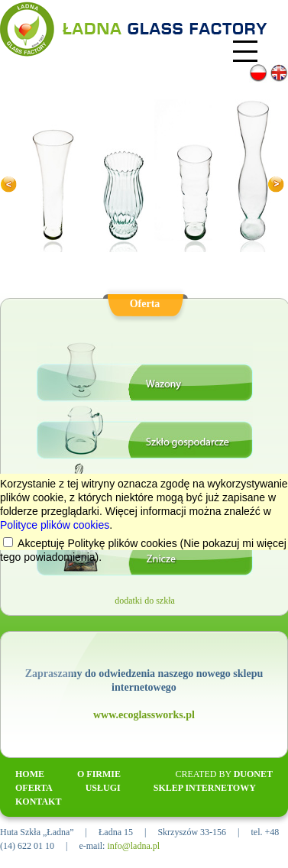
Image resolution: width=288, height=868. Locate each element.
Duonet (253, 774)
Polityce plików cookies (55, 525)
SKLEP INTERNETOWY (205, 788)
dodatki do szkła (145, 601)
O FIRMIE (99, 774)
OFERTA (34, 788)
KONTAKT (38, 802)
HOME (30, 774)
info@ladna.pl (133, 846)
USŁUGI (103, 788)
